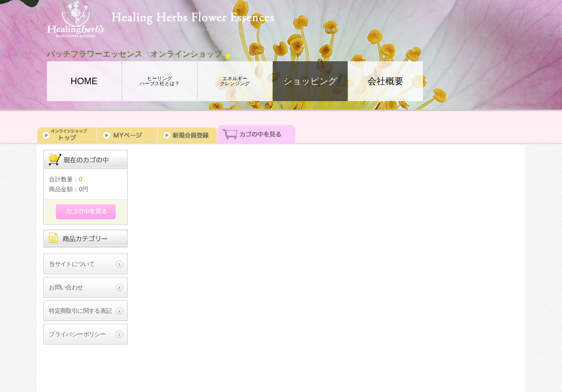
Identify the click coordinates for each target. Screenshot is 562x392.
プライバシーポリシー (77, 334)
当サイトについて (72, 264)
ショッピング (310, 81)
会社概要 (385, 81)
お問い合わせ (66, 287)
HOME (84, 81)
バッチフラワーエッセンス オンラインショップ (135, 54)
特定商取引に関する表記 (80, 311)
